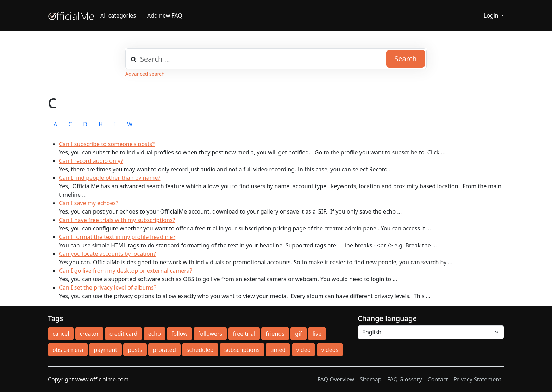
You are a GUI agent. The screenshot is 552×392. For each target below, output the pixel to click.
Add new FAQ (165, 15)
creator (89, 334)
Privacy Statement (477, 379)
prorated (164, 350)
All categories (118, 15)
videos (330, 350)
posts (135, 350)
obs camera (68, 350)
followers (210, 334)
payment (105, 350)
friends (275, 334)
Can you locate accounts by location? (108, 254)
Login (492, 15)
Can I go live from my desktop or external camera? (126, 271)
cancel (61, 334)
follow (179, 334)
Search (405, 59)
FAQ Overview (336, 379)
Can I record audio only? (91, 161)
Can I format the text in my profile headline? (117, 237)
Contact (438, 379)
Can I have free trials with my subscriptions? (117, 220)
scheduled (200, 350)
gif (298, 334)
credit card (124, 334)
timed (278, 350)
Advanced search (145, 74)
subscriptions (242, 350)
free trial (244, 334)
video (304, 350)
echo (155, 334)
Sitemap (371, 379)
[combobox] (276, 59)
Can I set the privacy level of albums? (108, 287)
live (317, 334)
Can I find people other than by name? (110, 178)
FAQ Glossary (405, 379)
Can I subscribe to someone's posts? (107, 144)
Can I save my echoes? (89, 203)
